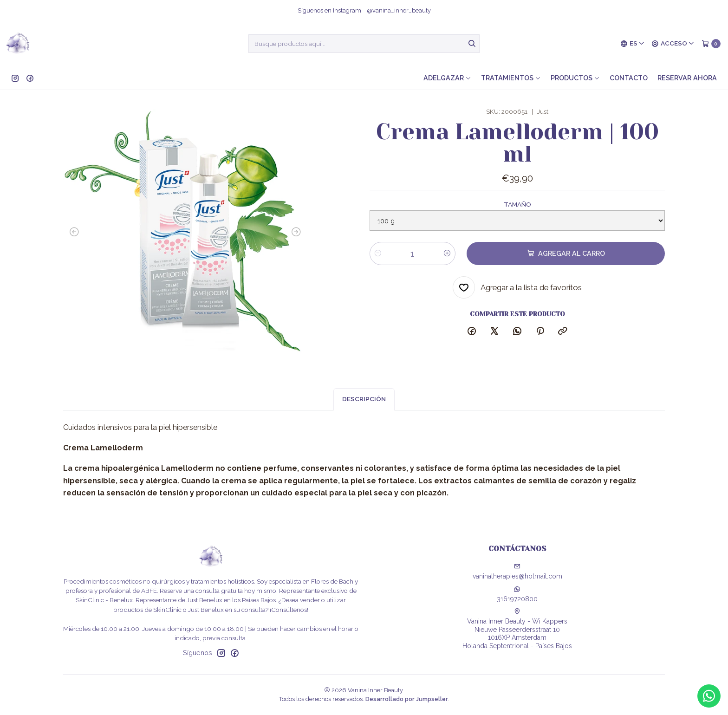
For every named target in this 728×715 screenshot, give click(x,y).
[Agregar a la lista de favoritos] (517, 288)
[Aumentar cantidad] (447, 254)
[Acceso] (673, 44)
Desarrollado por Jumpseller (407, 699)
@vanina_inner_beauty (399, 10)
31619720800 (517, 594)
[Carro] (711, 44)
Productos (575, 78)
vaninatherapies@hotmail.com (517, 572)
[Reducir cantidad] (378, 254)
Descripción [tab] (364, 415)
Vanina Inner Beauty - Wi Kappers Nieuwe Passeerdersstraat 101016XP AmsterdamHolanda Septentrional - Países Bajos (517, 629)
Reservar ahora (687, 78)
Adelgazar (447, 78)
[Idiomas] (633, 44)
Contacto (629, 78)
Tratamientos (511, 78)
